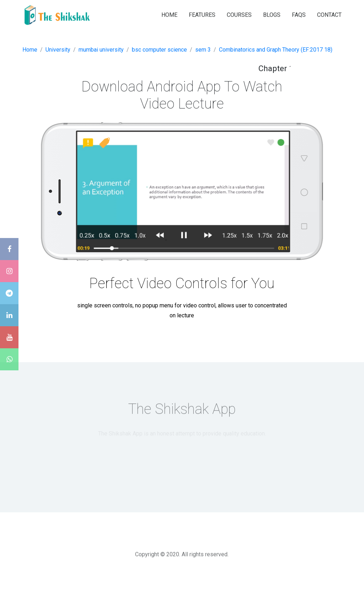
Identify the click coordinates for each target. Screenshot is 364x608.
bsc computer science (159, 50)
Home (30, 50)
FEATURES (202, 14)
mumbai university (101, 50)
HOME (169, 14)
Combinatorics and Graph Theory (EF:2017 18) (276, 50)
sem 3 (203, 50)
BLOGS (272, 14)
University (58, 50)
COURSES (239, 14)
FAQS (299, 14)
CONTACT (329, 14)
